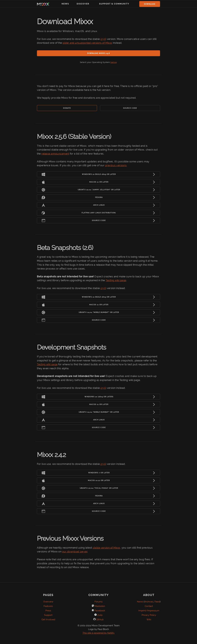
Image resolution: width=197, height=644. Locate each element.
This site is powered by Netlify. (99, 633)
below (114, 62)
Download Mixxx (65, 21)
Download (150, 4)
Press (48, 611)
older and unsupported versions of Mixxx (87, 43)
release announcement (55, 154)
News (65, 4)
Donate (67, 108)
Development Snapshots (71, 347)
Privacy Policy (149, 615)
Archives (149, 602)
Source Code (130, 108)
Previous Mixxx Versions (70, 538)
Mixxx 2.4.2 (51, 455)
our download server (75, 552)
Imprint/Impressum (149, 611)
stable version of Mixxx (106, 548)
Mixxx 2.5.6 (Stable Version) (74, 137)
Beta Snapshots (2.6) (65, 248)
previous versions (116, 165)
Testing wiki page (116, 280)
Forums (98, 602)
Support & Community (114, 4)
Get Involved (48, 620)
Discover (83, 4)
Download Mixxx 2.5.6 (98, 53)
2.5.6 (103, 39)
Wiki (149, 620)
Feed (157, 602)
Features (48, 606)
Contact (149, 606)
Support (48, 615)
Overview (48, 602)
